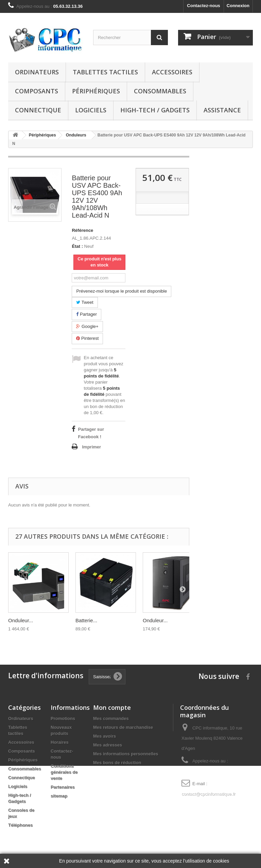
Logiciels (91, 110)
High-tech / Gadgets (155, 110)
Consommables (160, 91)
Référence (82, 230)
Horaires (60, 742)
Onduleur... (21, 620)
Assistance (222, 110)
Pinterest (87, 338)
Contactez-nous (204, 6)
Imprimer (91, 447)
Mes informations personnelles (126, 754)
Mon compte (112, 707)
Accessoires (172, 72)
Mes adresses (108, 745)
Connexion (238, 6)
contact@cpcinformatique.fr (208, 794)
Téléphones (20, 825)
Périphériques (96, 91)
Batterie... (86, 620)
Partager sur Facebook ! (91, 433)
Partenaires (63, 787)
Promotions (63, 718)
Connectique (38, 110)
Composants (37, 91)
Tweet (85, 302)
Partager (86, 314)
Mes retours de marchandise (123, 727)
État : (77, 246)
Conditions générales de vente (64, 772)
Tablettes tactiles (105, 72)
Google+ (87, 326)
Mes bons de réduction (117, 763)
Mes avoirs (105, 736)
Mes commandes (111, 718)
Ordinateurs (37, 72)
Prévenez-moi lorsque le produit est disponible (121, 291)
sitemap (59, 796)
